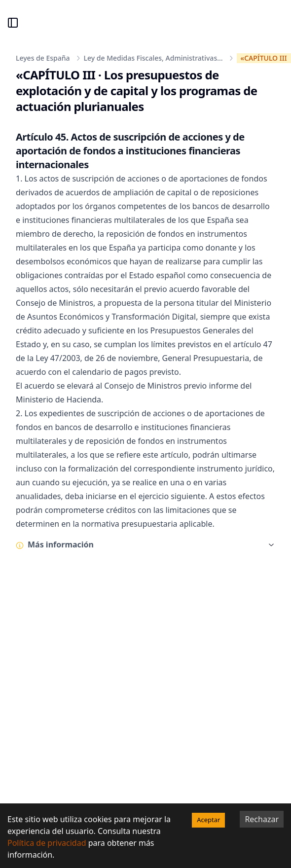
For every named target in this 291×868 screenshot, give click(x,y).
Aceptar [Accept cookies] (208, 820)
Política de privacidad (47, 843)
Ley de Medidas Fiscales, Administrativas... (153, 58)
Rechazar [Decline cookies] (262, 819)
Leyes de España (43, 58)
